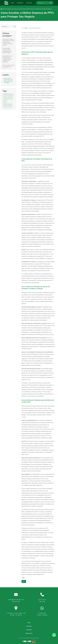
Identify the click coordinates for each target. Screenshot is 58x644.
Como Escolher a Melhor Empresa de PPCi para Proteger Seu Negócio (8, 80)
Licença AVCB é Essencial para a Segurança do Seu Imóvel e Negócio (7, 51)
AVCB (5, 95)
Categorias (20, 3)
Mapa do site (29, 633)
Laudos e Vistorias (8, 98)
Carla (26, 28)
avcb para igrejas (8, 105)
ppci (24, 581)
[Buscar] (51, 3)
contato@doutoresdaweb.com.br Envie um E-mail (16, 601)
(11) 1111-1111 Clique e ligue (42, 601)
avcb (5, 101)
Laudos (6, 75)
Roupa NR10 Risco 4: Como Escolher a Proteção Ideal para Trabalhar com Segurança (8, 59)
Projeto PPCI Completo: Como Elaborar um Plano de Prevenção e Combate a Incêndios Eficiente (8, 42)
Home (13, 3)
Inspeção (10, 95)
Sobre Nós (29, 3)
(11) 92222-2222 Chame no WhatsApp (42, 614)
